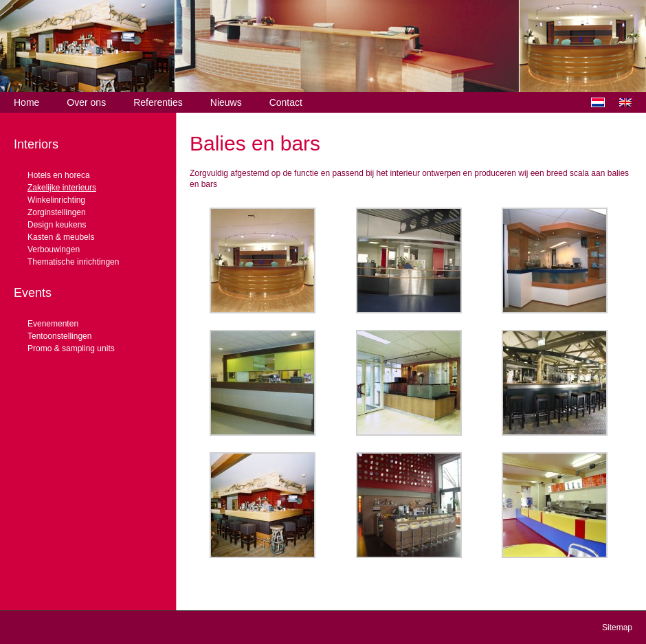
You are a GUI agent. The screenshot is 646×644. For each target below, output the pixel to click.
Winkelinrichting (56, 200)
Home (26, 102)
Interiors (36, 144)
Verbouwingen (54, 249)
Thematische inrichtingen (73, 262)
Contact (286, 102)
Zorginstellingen (57, 212)
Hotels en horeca (59, 175)
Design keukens (57, 225)
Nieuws (226, 102)
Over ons (86, 102)
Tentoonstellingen (59, 336)
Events (33, 293)
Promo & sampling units (71, 348)
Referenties (158, 102)
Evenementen (53, 324)
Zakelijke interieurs (62, 188)
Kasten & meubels (61, 237)
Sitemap (617, 628)
